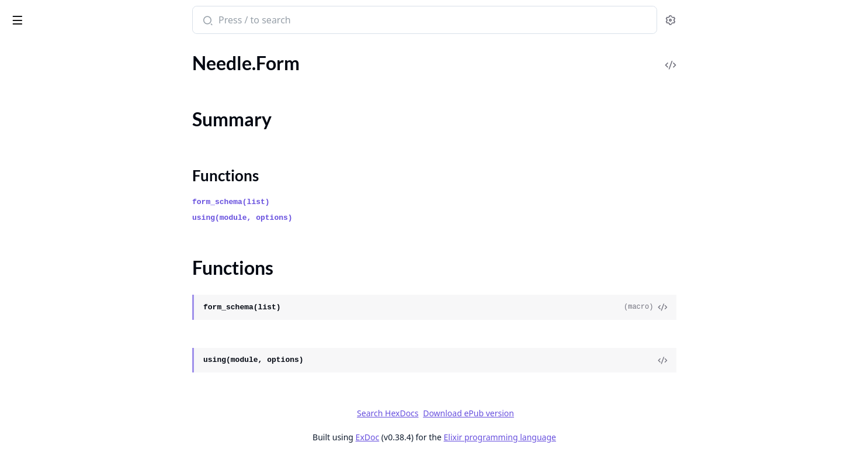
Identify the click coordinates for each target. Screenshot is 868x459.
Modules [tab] (70, 52)
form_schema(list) (319, 202)
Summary (39, 115)
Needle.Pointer (39, 229)
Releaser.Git (32, 387)
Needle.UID (32, 308)
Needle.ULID (34, 324)
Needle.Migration (44, 150)
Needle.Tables (36, 292)
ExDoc (455, 437)
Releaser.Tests (36, 418)
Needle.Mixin (35, 182)
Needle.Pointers (41, 245)
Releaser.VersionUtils (51, 434)
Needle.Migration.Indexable (64, 166)
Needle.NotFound (44, 197)
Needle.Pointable (43, 213)
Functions (41, 129)
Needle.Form (34, 94)
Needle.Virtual (37, 371)
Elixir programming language (587, 437)
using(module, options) (330, 218)
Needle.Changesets (47, 79)
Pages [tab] (21, 52)
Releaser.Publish (41, 403)
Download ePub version (556, 413)
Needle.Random (40, 260)
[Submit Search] (294, 21)
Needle (22, 63)
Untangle (27, 450)
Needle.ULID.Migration (55, 339)
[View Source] (750, 308)
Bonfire (54, 15)
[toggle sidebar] (160, 18)
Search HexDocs (475, 413)
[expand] (164, 65)
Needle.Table (34, 276)
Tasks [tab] (128, 52)
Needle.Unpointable (49, 355)
